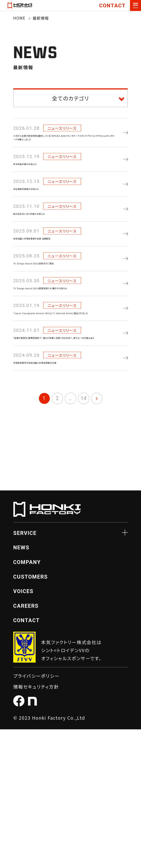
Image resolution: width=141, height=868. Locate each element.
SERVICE (25, 672)
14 (84, 537)
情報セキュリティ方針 (36, 825)
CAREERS (26, 745)
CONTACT (26, 759)
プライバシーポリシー (36, 814)
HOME (19, 18)
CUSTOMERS (30, 715)
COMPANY (27, 701)
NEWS (21, 686)
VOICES (23, 730)
